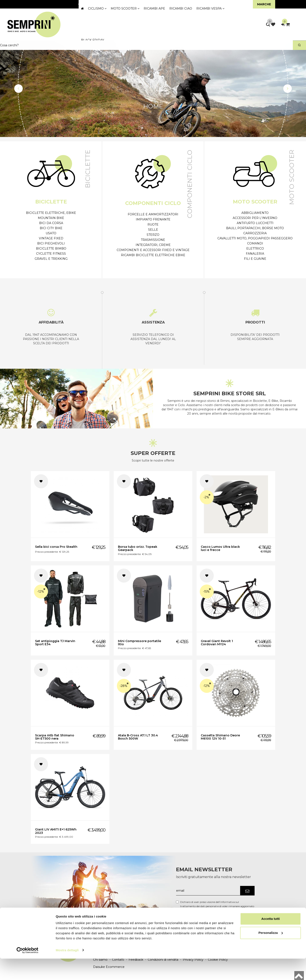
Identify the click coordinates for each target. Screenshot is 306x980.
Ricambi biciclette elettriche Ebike (153, 255)
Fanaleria (255, 254)
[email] (208, 891)
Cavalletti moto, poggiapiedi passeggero (255, 238)
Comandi (255, 243)
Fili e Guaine (255, 259)
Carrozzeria (255, 233)
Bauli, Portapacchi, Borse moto (255, 228)
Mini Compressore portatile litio (140, 643)
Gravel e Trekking (51, 259)
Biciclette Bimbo (51, 249)
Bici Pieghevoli (51, 243)
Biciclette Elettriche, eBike (51, 213)
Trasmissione (153, 240)
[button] (18, 89)
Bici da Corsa (51, 223)
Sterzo (153, 235)
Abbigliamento (255, 213)
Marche (264, 4)
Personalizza (271, 954)
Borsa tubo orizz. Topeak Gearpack (138, 548)
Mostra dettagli (67, 972)
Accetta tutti (271, 940)
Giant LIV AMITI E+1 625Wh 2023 (56, 831)
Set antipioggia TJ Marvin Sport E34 (55, 643)
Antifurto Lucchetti (255, 223)
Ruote (153, 225)
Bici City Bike (51, 228)
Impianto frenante (153, 219)
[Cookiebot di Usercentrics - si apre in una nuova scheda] (28, 972)
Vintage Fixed (51, 238)
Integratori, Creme (153, 245)
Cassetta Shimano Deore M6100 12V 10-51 (220, 737)
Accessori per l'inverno (255, 218)
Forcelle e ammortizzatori (153, 214)
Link (248, 910)
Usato (51, 233)
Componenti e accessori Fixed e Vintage (153, 250)
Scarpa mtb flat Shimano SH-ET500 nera (55, 737)
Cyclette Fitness (51, 254)
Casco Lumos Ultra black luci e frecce (220, 548)
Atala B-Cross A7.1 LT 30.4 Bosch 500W (138, 737)
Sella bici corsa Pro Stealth (56, 547)
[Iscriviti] (247, 891)
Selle (153, 230)
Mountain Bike (51, 218)
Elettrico (255, 249)
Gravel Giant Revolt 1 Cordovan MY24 (217, 643)
